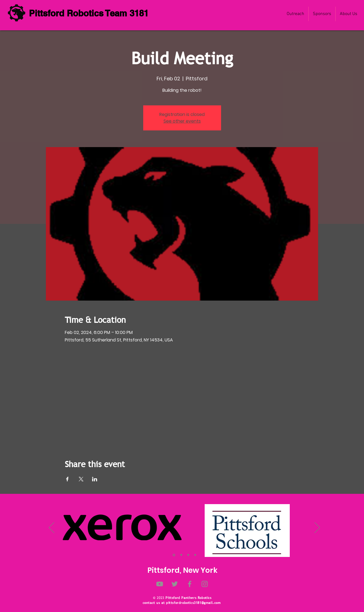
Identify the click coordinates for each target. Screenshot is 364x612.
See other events (182, 121)
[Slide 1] (174, 555)
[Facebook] (190, 584)
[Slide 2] (181, 555)
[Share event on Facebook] (67, 479)
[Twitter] (175, 584)
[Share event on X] (81, 479)
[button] (349, 14)
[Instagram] (205, 584)
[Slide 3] (188, 555)
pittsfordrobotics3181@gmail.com (193, 603)
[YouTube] (160, 584)
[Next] (317, 528)
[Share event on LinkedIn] (95, 479)
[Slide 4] (195, 555)
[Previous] (51, 528)
